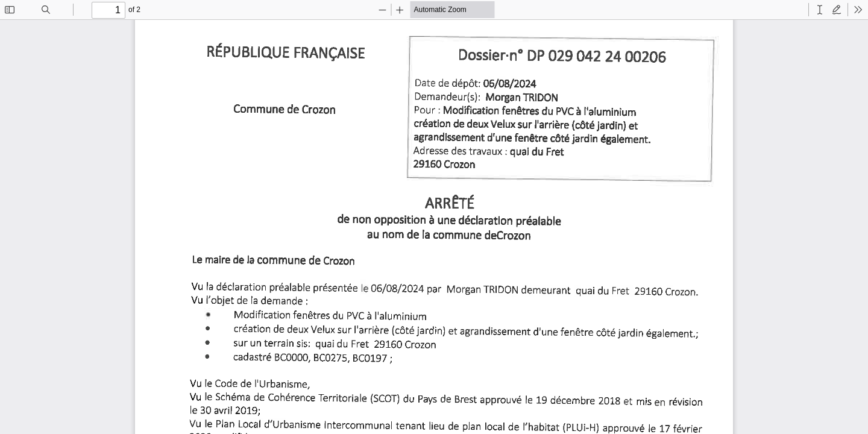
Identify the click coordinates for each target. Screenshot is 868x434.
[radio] (820, 10)
